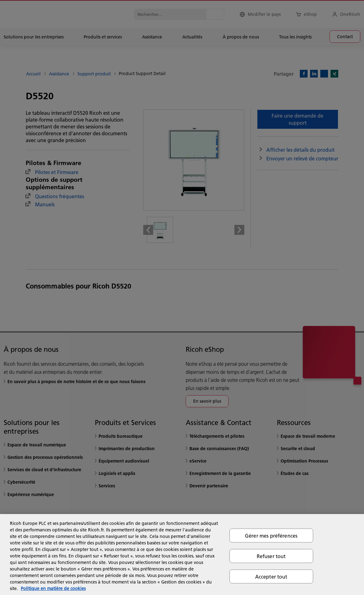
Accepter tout (271, 577)
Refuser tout (271, 556)
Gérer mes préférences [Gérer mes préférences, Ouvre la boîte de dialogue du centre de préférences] (271, 535)
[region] (182, 555)
